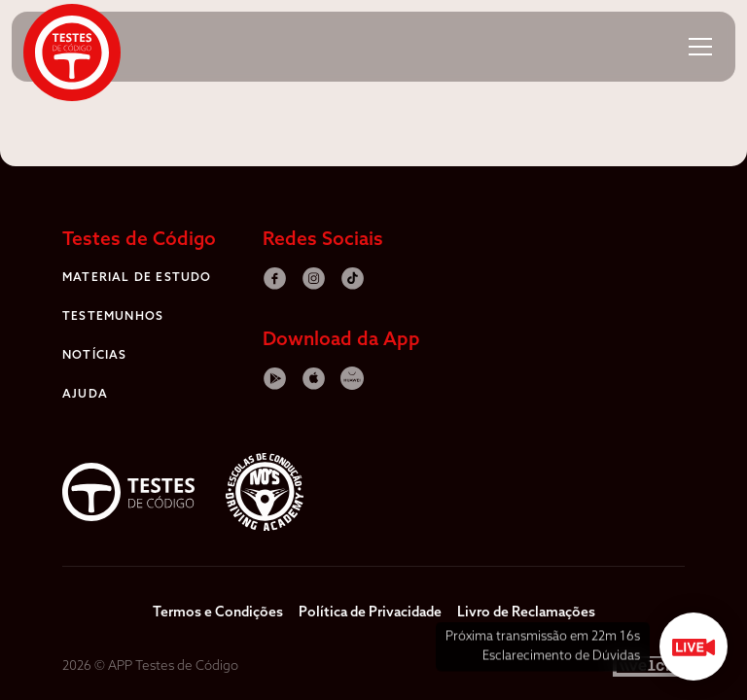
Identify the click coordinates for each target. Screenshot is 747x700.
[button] (700, 47)
